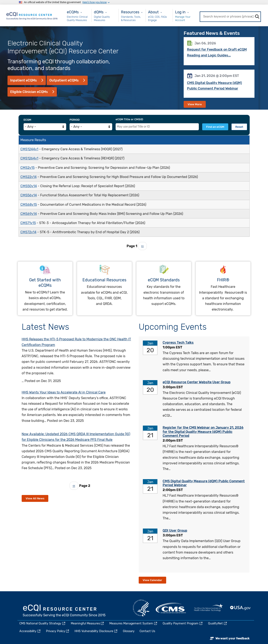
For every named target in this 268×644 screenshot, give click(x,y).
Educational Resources (104, 280)
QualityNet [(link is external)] (218, 623)
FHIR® (223, 280)
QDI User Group (175, 531)
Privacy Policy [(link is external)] (58, 631)
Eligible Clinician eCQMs (29, 92)
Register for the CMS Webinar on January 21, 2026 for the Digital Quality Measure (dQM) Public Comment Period (203, 432)
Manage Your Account (183, 18)
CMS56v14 (29, 195)
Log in (180, 12)
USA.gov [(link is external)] (241, 608)
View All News (35, 498)
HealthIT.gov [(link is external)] (208, 608)
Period (75, 120)
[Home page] (32, 15)
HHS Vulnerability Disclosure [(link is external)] (96, 631)
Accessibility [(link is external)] (30, 631)
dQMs (99, 12)
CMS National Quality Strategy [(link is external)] (43, 623)
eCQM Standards (164, 280)
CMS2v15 (27, 168)
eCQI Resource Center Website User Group (197, 382)
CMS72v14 (28, 232)
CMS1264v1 (29, 158)
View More (195, 104)
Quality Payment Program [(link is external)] (183, 623)
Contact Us (147, 631)
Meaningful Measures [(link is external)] (88, 623)
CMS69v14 (29, 214)
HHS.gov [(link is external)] (141, 608)
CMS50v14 (29, 186)
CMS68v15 (29, 205)
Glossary (129, 631)
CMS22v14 (29, 177)
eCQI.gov (64, 611)
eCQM (27, 120)
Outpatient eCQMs (64, 80)
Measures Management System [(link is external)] (133, 623)
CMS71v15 (28, 223)
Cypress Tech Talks (178, 343)
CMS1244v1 (29, 149)
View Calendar (152, 580)
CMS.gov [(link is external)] (171, 608)
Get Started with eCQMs (45, 283)
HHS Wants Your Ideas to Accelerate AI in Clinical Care (64, 392)
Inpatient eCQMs (24, 80)
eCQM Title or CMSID (129, 119)
